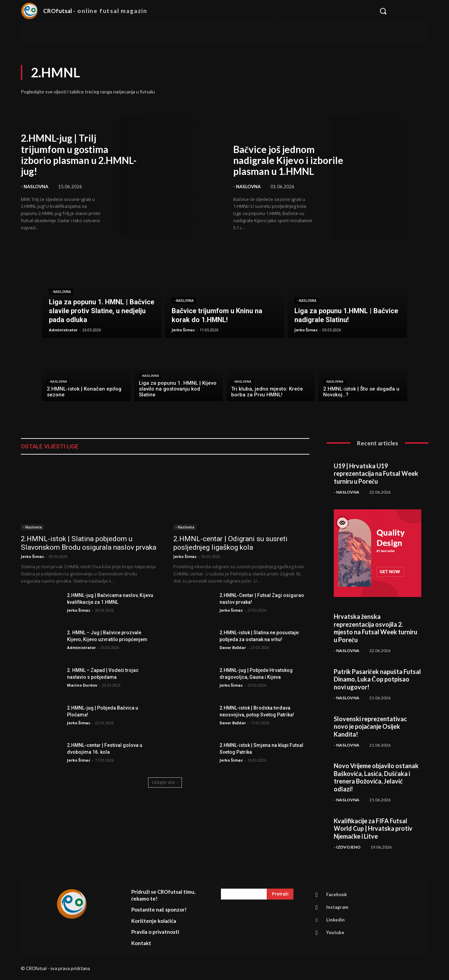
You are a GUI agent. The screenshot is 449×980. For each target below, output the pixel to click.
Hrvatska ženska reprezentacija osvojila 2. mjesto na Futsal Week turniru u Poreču (375, 628)
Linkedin (335, 920)
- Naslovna (35, 187)
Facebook (336, 894)
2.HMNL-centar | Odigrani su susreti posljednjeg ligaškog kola (230, 543)
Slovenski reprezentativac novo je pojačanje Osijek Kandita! (370, 727)
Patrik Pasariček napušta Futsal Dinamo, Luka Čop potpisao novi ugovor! (377, 679)
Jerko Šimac (32, 556)
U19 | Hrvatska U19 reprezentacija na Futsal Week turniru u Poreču (376, 474)
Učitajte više (165, 782)
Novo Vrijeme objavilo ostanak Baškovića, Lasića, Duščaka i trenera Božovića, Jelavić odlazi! (376, 777)
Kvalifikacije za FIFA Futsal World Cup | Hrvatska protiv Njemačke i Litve (373, 829)
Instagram (337, 907)
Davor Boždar (233, 647)
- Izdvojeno (347, 847)
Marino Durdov (82, 685)
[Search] (280, 894)
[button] (400, 11)
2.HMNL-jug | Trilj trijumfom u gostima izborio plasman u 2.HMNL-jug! (79, 155)
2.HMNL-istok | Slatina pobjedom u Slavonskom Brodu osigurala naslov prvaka (89, 543)
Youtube (335, 932)
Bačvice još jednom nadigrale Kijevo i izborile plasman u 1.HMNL (288, 160)
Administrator (81, 647)
